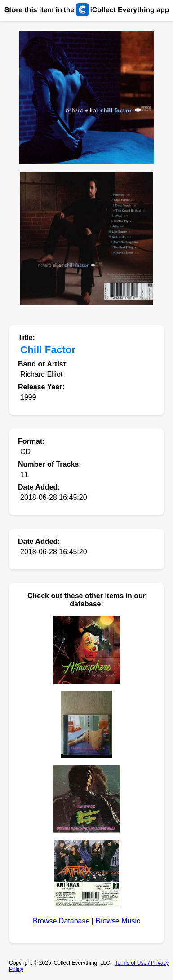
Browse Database (61, 921)
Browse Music (118, 921)
